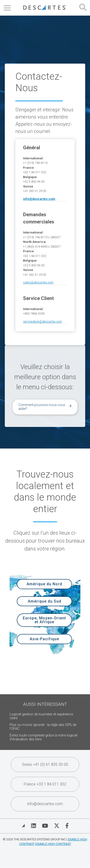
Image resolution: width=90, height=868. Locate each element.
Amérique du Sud (45, 601)
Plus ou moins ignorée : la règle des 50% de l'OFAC (43, 727)
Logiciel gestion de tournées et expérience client (41, 716)
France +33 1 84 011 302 (45, 784)
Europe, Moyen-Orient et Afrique (44, 620)
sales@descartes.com (38, 282)
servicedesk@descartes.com (42, 321)
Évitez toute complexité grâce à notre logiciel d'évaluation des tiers (43, 737)
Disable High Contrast (53, 844)
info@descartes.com (45, 804)
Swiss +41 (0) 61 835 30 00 (45, 764)
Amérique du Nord (44, 584)
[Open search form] (83, 8)
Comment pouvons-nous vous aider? (42, 407)
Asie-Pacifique (44, 639)
